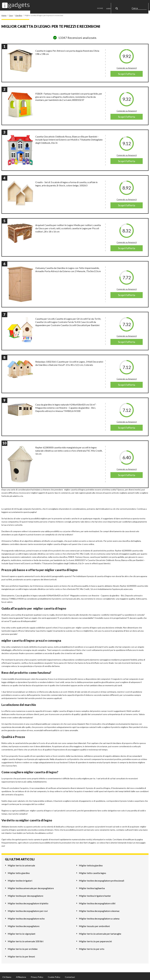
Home (102, 4)
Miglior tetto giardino (19, 871)
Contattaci (70, 975)
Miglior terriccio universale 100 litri (26, 940)
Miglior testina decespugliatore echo (26, 917)
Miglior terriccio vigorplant (22, 932)
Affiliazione (21, 975)
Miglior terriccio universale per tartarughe (100, 932)
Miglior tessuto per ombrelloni (94, 924)
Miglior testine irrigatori (20, 879)
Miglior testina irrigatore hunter (95, 894)
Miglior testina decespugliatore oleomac (99, 909)
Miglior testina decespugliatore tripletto (28, 902)
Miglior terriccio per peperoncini (95, 940)
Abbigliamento (115, 4)
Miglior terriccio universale (21, 864)
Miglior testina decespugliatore (24, 924)
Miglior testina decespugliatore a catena (99, 917)
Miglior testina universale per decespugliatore (31, 886)
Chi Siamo (7, 975)
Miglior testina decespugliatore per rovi (28, 909)
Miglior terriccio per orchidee (23, 947)
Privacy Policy (37, 975)
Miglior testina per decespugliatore (25, 894)
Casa (129, 4)
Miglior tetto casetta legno (93, 871)
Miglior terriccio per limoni (21, 955)
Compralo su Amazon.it (127, 66)
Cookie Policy (54, 975)
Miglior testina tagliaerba (92, 886)
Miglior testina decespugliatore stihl (97, 902)
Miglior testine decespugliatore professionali (102, 879)
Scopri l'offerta (127, 72)
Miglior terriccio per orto (92, 947)
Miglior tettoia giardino (91, 864)
